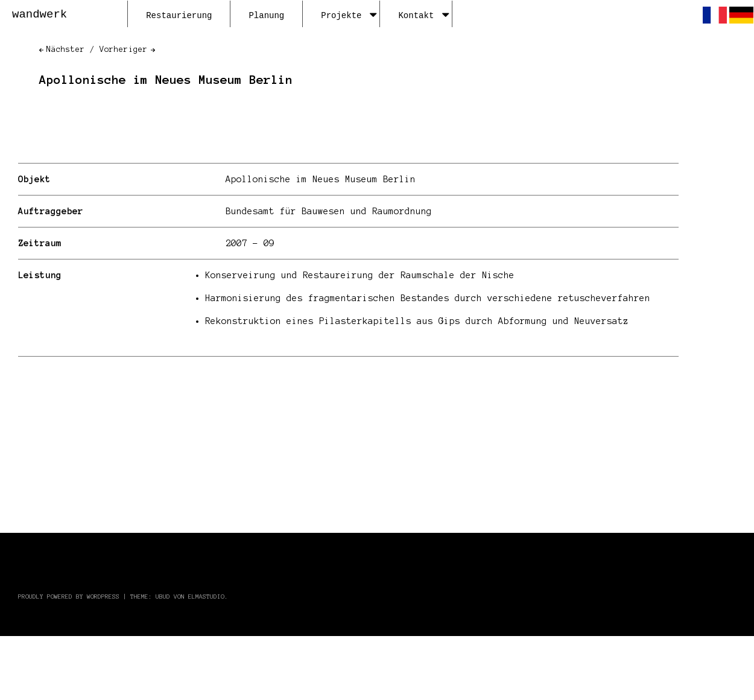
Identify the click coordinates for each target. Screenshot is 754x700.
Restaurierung (179, 16)
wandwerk (40, 14)
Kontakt (423, 16)
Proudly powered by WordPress (69, 597)
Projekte (349, 16)
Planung (266, 16)
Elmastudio (206, 597)
